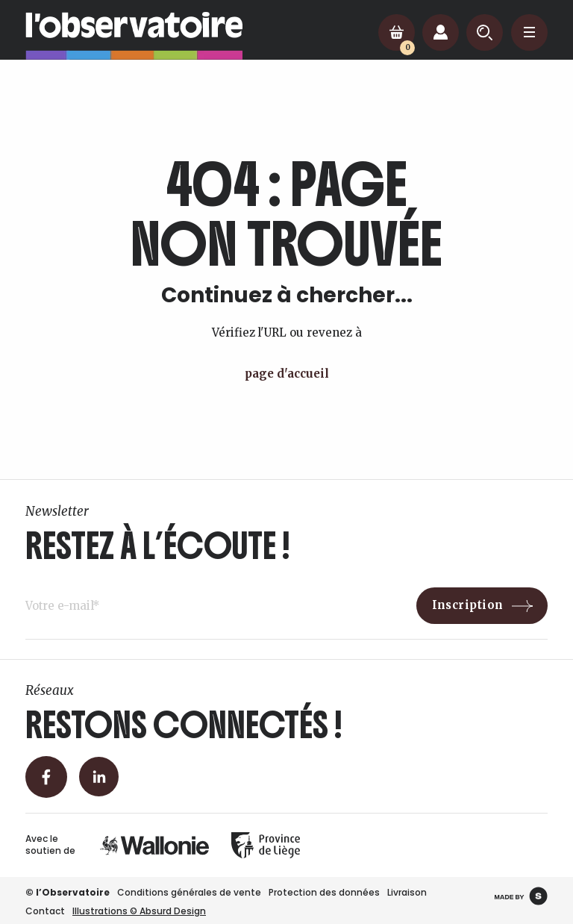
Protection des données (324, 892)
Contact (45, 911)
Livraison (407, 892)
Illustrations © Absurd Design (139, 911)
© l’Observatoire (68, 892)
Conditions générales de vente (189, 892)
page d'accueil (287, 374)
